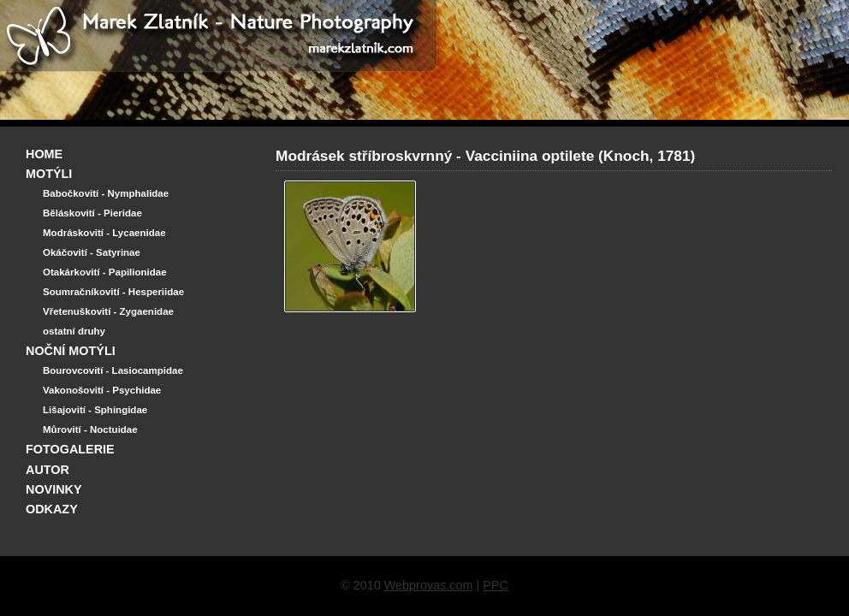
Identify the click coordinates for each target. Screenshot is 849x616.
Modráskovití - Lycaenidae (104, 233)
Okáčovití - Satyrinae (92, 252)
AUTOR (47, 470)
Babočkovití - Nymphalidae (106, 193)
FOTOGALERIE (70, 449)
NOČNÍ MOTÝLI (71, 351)
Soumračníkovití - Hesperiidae (113, 292)
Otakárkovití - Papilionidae (105, 272)
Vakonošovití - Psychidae (102, 390)
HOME (44, 154)
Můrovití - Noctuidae (90, 429)
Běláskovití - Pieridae (92, 213)
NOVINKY (54, 489)
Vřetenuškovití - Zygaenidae (108, 311)
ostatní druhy (74, 331)
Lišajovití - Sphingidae (95, 410)
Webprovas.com (429, 585)
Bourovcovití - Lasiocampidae (113, 370)
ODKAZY (52, 509)
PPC (496, 585)
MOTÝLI (49, 174)
